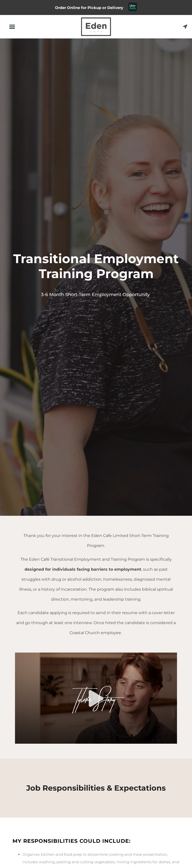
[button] (12, 27)
